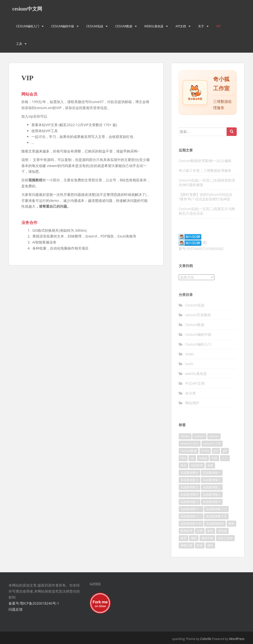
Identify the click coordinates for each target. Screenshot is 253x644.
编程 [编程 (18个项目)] (194, 538)
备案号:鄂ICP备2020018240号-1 (34, 603)
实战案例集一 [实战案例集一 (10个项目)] (212, 473)
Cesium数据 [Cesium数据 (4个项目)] (189, 451)
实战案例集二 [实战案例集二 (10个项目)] (212, 487)
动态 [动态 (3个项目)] (183, 465)
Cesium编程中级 (63, 26)
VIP (218, 26)
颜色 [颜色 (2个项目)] (210, 545)
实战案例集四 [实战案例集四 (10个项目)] (215, 524)
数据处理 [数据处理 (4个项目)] (186, 531)
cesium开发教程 (198, 315)
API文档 (181, 26)
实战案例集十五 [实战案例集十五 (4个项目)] (216, 516)
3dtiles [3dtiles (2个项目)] (185, 436)
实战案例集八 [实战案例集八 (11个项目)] (212, 494)
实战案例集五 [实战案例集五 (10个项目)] (189, 494)
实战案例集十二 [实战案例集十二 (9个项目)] (191, 516)
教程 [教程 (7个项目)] (231, 524)
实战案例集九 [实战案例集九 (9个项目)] (189, 487)
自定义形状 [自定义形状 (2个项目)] (225, 538)
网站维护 (192, 403)
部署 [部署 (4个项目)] (200, 545)
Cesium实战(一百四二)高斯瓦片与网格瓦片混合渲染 (207, 211)
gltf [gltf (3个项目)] (225, 451)
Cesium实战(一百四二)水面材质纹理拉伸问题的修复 (207, 182)
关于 (201, 26)
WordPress (237, 639)
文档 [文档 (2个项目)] (200, 531)
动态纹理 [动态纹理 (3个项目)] (197, 465)
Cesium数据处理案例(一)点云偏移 (205, 161)
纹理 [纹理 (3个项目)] (183, 538)
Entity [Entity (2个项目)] (205, 451)
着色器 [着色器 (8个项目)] (222, 531)
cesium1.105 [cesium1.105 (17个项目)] (212, 444)
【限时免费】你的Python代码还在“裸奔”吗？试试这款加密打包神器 (206, 197)
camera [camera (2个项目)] (199, 436)
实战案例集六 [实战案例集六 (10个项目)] (189, 502)
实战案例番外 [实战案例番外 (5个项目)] (189, 473)
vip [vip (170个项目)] (192, 458)
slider (190, 354)
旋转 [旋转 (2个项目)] (210, 531)
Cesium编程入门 (28, 26)
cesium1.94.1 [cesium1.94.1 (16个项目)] (190, 444)
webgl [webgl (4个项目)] (203, 458)
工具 (19, 44)
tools (189, 364)
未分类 (191, 393)
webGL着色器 (154, 26)
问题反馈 (16, 609)
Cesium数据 (124, 26)
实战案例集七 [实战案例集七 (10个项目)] (189, 480)
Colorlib (206, 639)
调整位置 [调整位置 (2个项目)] (186, 545)
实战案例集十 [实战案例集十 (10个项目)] (212, 502)
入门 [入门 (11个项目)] (225, 458)
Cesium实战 (95, 26)
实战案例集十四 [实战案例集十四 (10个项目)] (191, 524)
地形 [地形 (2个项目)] (210, 465)
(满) (193, 242)
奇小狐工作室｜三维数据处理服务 (205, 170)
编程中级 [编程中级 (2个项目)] (207, 538)
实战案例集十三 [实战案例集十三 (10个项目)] (216, 509)
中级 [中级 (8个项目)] (214, 458)
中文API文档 (195, 383)
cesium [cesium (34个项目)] (214, 436)
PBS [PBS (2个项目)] (183, 458)
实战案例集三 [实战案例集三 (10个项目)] (212, 480)
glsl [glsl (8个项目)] (216, 451)
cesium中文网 (27, 9)
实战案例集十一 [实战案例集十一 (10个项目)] (191, 509)
